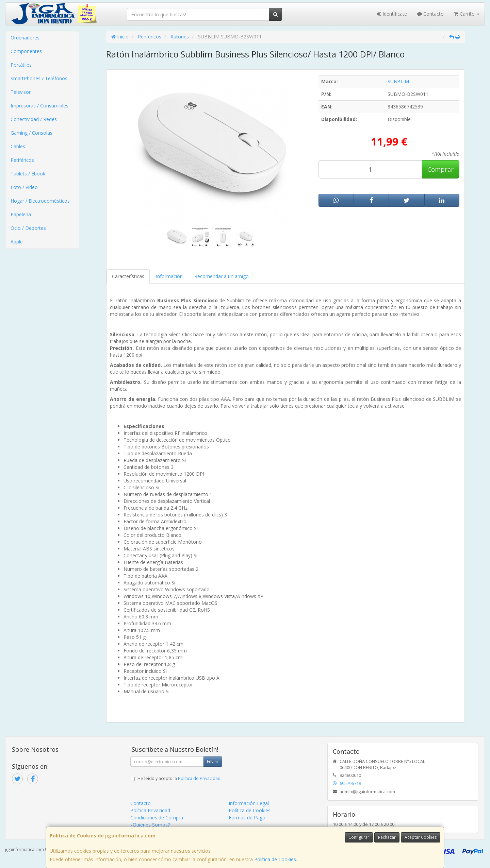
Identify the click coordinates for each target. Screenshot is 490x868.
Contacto (430, 14)
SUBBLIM (398, 81)
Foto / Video (24, 187)
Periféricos (22, 160)
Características (128, 276)
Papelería (21, 214)
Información (169, 276)
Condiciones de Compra (157, 818)
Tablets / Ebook (28, 174)
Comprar (440, 169)
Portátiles (21, 65)
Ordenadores (25, 38)
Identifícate (392, 14)
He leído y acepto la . (179, 778)
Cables (18, 146)
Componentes (26, 51)
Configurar (359, 837)
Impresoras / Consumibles (39, 106)
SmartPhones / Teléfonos (39, 78)
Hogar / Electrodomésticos (40, 201)
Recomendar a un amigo (222, 276)
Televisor (21, 92)
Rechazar (387, 837)
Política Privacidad (150, 810)
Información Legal (249, 803)
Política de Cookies (275, 859)
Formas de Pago (247, 818)
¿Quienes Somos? (150, 825)
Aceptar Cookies (421, 837)
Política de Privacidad (199, 778)
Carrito (467, 14)
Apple (17, 242)
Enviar (213, 761)
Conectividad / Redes (34, 119)
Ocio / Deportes (28, 228)
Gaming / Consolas (31, 133)
